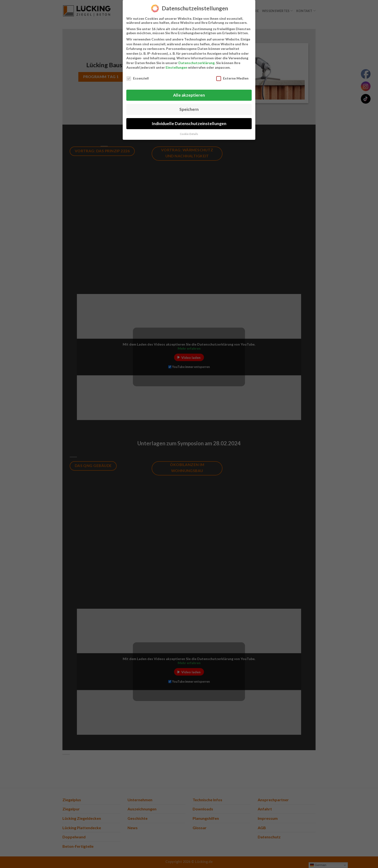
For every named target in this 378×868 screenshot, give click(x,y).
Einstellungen (176, 65)
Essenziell (138, 76)
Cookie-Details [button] (189, 132)
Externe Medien (232, 76)
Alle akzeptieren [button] (189, 93)
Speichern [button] (189, 107)
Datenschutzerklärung (196, 60)
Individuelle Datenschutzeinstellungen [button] (189, 121)
